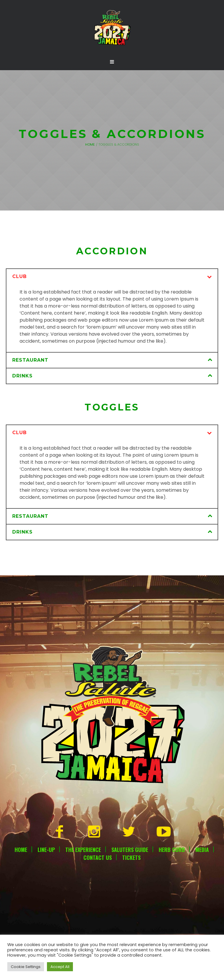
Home (90, 144)
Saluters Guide (130, 850)
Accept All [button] (60, 967)
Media (202, 850)
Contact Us (98, 857)
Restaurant (30, 360)
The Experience (83, 850)
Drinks (22, 376)
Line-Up (46, 850)
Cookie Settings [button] (26, 967)
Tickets (131, 857)
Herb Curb (172, 850)
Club (20, 276)
